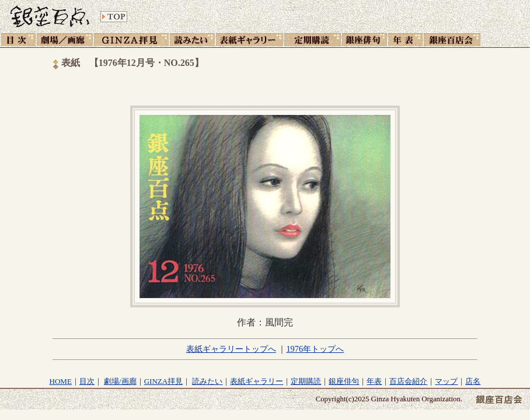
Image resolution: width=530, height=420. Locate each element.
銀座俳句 (344, 381)
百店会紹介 (408, 381)
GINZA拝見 (163, 381)
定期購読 (306, 381)
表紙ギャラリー (257, 381)
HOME (61, 381)
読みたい (207, 381)
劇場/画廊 (120, 381)
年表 (374, 381)
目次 (87, 381)
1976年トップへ (315, 349)
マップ (446, 381)
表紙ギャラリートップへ (231, 349)
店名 (473, 381)
